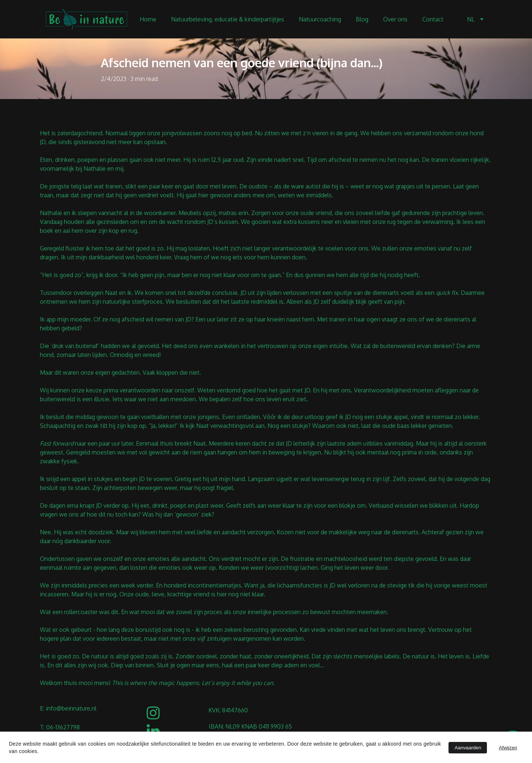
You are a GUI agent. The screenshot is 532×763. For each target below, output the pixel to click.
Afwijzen (508, 748)
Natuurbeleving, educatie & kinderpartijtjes (228, 19)
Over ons (395, 19)
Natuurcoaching (320, 19)
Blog (362, 19)
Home (148, 19)
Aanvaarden (468, 748)
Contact (433, 19)
